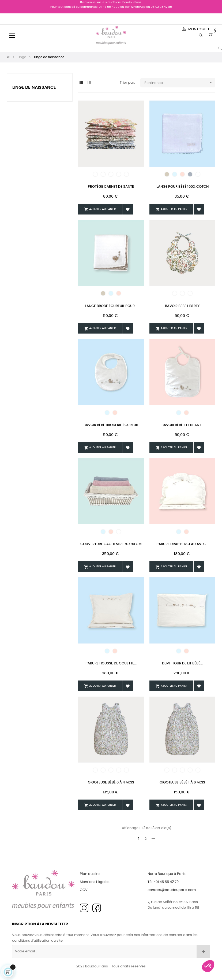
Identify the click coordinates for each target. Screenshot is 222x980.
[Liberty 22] (95, 174)
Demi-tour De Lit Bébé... (182, 663)
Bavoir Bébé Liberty (182, 306)
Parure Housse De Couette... (111, 663)
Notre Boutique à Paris (167, 874)
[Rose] (182, 174)
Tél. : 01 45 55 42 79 (163, 882)
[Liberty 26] (126, 174)
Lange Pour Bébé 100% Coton (183, 187)
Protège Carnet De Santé (111, 187)
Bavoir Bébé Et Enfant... (183, 425)
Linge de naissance (34, 87)
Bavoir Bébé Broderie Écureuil (111, 425)
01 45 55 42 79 (109, 7)
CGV (84, 890)
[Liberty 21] (182, 293)
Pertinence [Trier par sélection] (180, 83)
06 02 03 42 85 (161, 7)
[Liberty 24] (111, 174)
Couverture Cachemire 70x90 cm (111, 544)
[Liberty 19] (175, 293)
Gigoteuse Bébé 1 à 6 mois (182, 783)
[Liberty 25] (119, 174)
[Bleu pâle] (175, 174)
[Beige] (167, 174)
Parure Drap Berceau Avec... (182, 544)
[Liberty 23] (103, 174)
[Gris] (190, 174)
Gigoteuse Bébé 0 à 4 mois (111, 783)
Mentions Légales (95, 882)
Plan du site (90, 874)
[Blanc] (198, 174)
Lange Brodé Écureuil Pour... (111, 306)
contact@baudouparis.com (172, 890)
